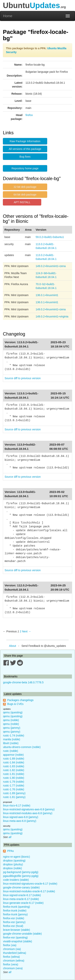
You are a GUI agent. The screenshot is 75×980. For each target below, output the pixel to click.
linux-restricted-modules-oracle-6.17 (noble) (29, 891)
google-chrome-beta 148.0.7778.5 (23, 682)
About (13, 646)
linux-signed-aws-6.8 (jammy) (21, 817)
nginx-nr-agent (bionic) (16, 857)
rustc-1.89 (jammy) (14, 793)
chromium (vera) (13, 968)
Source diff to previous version (23, 378)
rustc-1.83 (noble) (14, 766)
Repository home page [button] (25, 168)
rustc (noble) (11, 751)
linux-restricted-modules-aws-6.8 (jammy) (28, 813)
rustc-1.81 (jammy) (14, 797)
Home (8, 16)
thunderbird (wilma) (15, 953)
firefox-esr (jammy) (14, 922)
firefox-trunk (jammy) (15, 914)
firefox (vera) (11, 964)
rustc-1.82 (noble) (14, 770)
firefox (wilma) (11, 957)
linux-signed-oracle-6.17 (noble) (22, 895)
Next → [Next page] (27, 631)
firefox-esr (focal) (13, 926)
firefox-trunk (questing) (16, 907)
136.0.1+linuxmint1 (47, 295)
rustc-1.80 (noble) (14, 778)
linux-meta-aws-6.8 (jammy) (20, 821)
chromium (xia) (12, 949)
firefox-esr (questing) (15, 937)
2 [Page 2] (21, 631)
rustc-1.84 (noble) (14, 762)
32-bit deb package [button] (25, 187)
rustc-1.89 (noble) (14, 759)
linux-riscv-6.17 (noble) (17, 806)
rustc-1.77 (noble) (14, 786)
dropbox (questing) (14, 861)
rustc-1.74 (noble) (14, 735)
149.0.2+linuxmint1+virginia (52, 316)
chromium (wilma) (14, 961)
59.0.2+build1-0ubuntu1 (50, 237)
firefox (29, 115)
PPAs (11, 851)
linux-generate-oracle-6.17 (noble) (23, 903)
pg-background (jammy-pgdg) (21, 872)
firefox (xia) (10, 945)
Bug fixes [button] (25, 157)
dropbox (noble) (12, 868)
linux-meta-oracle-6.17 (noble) (21, 899)
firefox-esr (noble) (14, 918)
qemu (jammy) (12, 728)
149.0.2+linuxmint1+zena (51, 266)
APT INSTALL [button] (22, 202)
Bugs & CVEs (15, 704)
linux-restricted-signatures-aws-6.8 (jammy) (29, 809)
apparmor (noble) (13, 755)
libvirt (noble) (11, 743)
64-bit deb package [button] (25, 194)
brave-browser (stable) (16, 930)
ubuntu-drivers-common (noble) (22, 747)
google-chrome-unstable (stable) (22, 934)
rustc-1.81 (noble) (14, 774)
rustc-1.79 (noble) (14, 782)
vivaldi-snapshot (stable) (18, 941)
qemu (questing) (13, 712)
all (10, 837)
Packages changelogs (20, 700)
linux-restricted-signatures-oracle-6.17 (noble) (30, 884)
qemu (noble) (11, 720)
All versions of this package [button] (25, 149)
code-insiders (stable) (16, 880)
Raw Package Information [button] (25, 141)
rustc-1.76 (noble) (14, 789)
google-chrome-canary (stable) (21, 887)
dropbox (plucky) (13, 864)
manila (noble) (12, 739)
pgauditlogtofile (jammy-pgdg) (21, 876)
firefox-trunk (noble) (15, 911)
